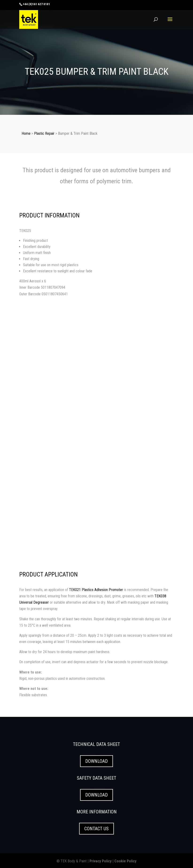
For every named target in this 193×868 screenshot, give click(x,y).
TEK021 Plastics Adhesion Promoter (96, 590)
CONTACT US (96, 829)
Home (26, 133)
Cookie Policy (125, 861)
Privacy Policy (100, 861)
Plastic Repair (44, 133)
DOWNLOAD (96, 761)
